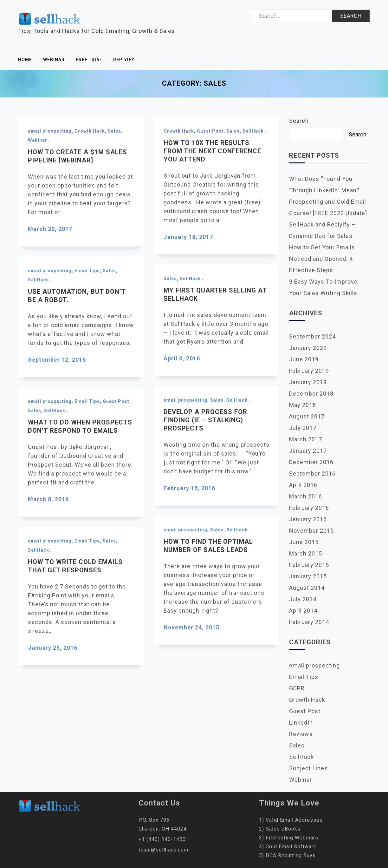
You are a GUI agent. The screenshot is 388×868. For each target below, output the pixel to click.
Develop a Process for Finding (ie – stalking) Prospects (205, 420)
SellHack (253, 131)
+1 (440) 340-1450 (162, 839)
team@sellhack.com (163, 850)
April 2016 (303, 485)
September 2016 (312, 473)
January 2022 (308, 348)
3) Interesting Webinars (289, 838)
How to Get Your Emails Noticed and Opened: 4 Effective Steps (322, 259)
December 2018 (311, 394)
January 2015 (308, 576)
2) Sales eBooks (280, 829)
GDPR (297, 688)
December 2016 (311, 462)
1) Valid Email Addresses (291, 820)
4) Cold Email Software (288, 847)
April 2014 (303, 611)
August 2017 (307, 416)
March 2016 (306, 496)
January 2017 (308, 451)
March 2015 (306, 553)
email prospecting (50, 131)
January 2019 (308, 382)
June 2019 (304, 359)
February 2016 (309, 508)
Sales (114, 131)
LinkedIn (301, 723)
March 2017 (306, 439)
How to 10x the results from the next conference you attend (212, 151)
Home (25, 60)
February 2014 (309, 622)
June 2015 (304, 542)
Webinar (54, 60)
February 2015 (309, 565)
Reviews (301, 734)
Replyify (124, 60)
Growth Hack (90, 131)
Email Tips (87, 271)
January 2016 (308, 519)
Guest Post (210, 131)
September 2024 (312, 336)
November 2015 (311, 531)
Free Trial (89, 60)
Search (299, 121)
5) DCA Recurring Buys (287, 855)
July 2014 (303, 599)
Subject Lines (308, 768)
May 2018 (303, 405)
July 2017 (303, 428)
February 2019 (309, 371)
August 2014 (307, 588)
